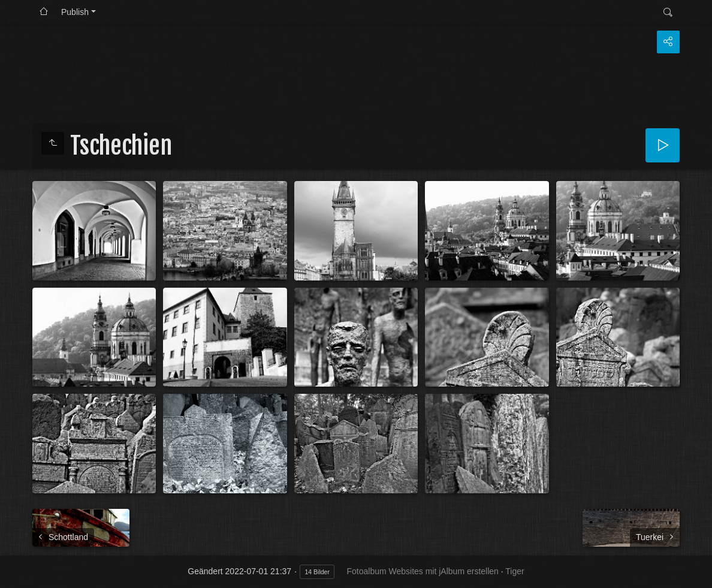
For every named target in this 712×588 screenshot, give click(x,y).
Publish (75, 12)
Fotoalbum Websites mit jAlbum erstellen (422, 571)
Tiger (515, 571)
